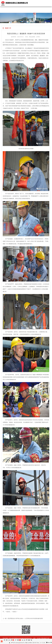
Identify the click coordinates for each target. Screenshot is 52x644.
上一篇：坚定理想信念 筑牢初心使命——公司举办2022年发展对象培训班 (23, 618)
